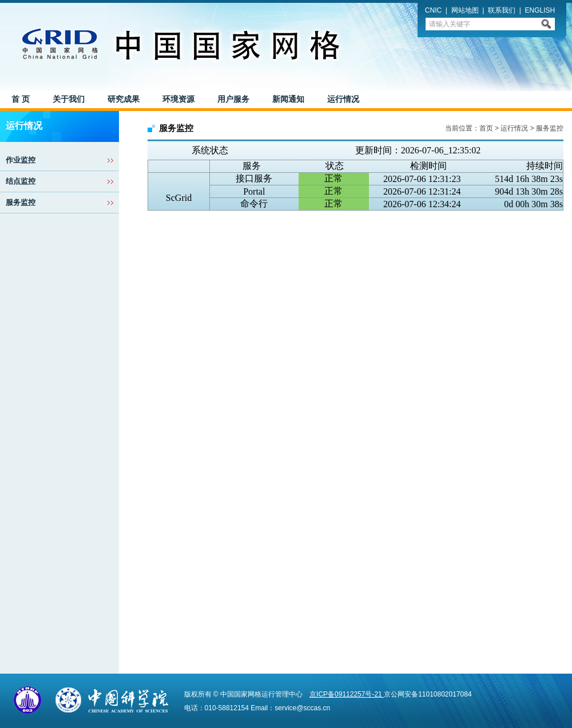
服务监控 (21, 202)
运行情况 (514, 128)
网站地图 (465, 10)
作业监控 (21, 160)
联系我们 (502, 10)
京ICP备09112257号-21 (347, 694)
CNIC (433, 10)
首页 (486, 128)
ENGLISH (540, 10)
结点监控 (21, 181)
